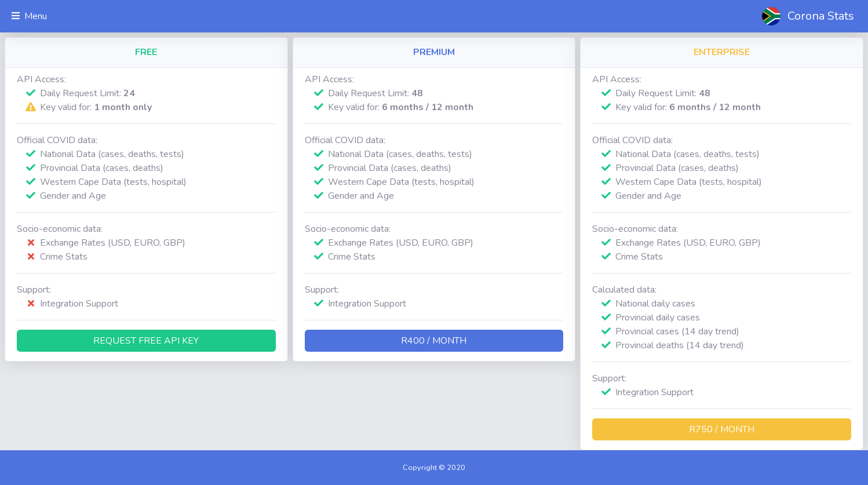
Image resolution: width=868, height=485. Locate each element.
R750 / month (722, 429)
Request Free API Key (146, 341)
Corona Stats (821, 16)
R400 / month (434, 341)
